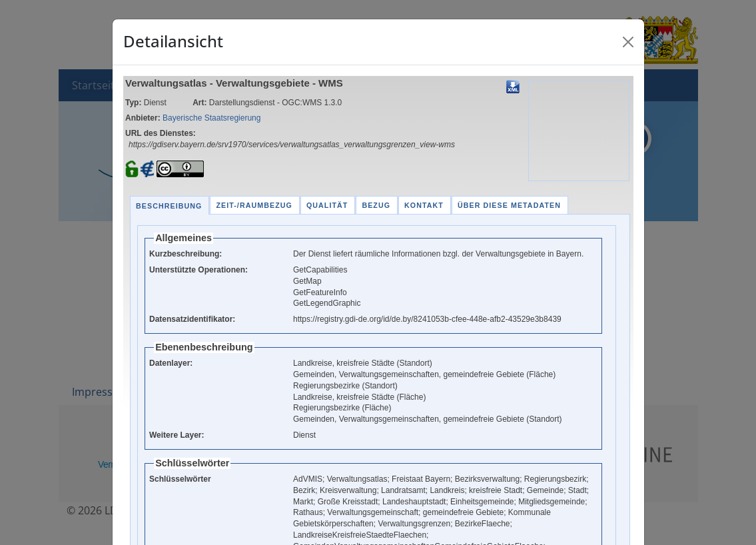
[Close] (628, 42)
